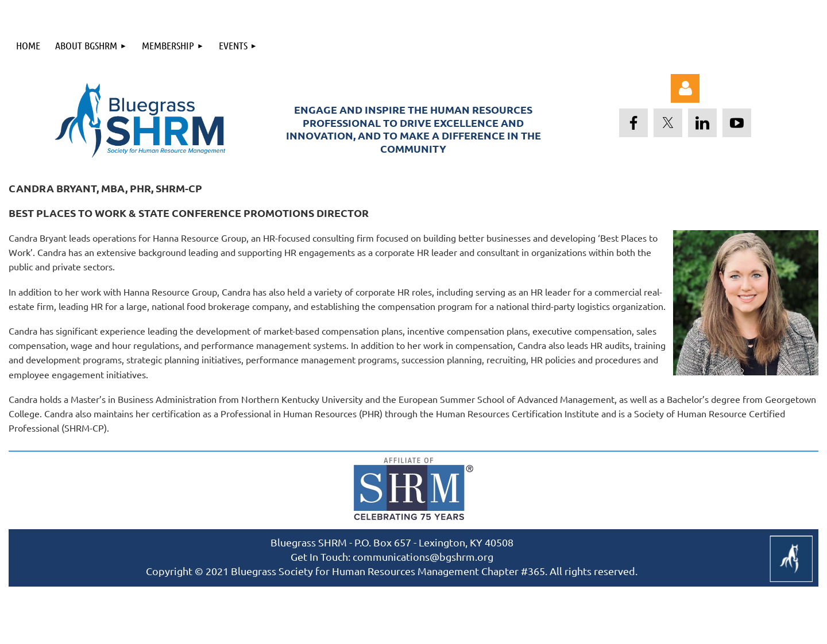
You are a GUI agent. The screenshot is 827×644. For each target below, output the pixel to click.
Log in (685, 88)
